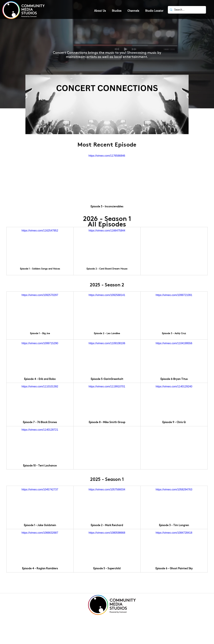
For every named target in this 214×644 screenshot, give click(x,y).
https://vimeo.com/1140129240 (174, 386)
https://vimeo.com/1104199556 (174, 343)
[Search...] (187, 10)
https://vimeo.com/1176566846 (107, 156)
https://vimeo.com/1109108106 (107, 343)
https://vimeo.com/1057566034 (107, 489)
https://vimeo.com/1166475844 (107, 231)
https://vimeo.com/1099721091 (174, 295)
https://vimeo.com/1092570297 (40, 295)
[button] (117, 9)
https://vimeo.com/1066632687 (40, 533)
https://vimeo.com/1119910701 (107, 386)
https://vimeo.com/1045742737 (40, 489)
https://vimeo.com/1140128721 (40, 430)
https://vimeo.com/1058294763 (174, 489)
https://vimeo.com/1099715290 (40, 343)
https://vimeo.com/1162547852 (40, 231)
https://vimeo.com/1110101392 (40, 386)
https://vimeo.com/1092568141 (107, 295)
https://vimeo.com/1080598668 (107, 533)
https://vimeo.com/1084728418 (174, 533)
